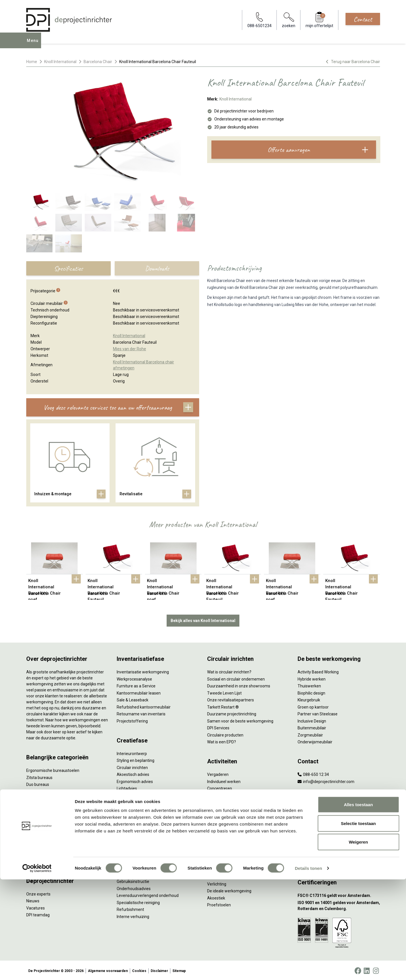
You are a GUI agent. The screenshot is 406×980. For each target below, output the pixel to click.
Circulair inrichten (132, 766)
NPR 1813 (216, 876)
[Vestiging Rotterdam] (339, 827)
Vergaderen (218, 773)
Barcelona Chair (98, 62)
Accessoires (37, 860)
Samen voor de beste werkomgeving (240, 720)
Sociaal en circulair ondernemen (236, 678)
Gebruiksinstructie (133, 880)
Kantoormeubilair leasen (139, 692)
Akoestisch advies (133, 773)
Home (32, 62)
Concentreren (220, 787)
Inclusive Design (312, 720)
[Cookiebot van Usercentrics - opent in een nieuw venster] (37, 969)
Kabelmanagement (134, 794)
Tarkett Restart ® (223, 706)
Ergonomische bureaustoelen (53, 769)
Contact (363, 19)
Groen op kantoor (313, 706)
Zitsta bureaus (39, 776)
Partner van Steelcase (318, 713)
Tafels (32, 832)
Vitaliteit (215, 848)
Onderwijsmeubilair (315, 741)
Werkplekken (38, 846)
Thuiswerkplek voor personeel (144, 834)
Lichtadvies (127, 787)
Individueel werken (224, 780)
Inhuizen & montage (135, 827)
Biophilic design (311, 692)
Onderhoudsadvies (134, 888)
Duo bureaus (38, 783)
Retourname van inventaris (141, 713)
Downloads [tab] (157, 268)
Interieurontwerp (132, 752)
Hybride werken (312, 678)
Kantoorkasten (40, 811)
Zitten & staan (220, 855)
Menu (34, 45)
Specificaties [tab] (68, 268)
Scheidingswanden (43, 818)
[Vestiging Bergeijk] (339, 841)
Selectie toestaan (358, 924)
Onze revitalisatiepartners (231, 699)
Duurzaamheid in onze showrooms (239, 685)
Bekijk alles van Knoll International (203, 619)
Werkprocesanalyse (134, 678)
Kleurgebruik (309, 699)
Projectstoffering (42, 790)
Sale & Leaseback (133, 699)
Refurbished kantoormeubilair (144, 706)
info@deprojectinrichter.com (326, 780)
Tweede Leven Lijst (224, 692)
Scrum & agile (220, 808)
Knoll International (60, 62)
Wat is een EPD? (222, 741)
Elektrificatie (37, 853)
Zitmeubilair (37, 804)
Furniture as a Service (136, 685)
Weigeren (358, 942)
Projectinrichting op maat (230, 815)
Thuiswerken (309, 685)
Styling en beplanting (136, 759)
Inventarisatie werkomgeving (143, 671)
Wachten (215, 794)
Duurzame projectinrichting (232, 713)
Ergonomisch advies (135, 780)
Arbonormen (219, 869)
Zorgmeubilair (310, 734)
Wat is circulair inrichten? (229, 671)
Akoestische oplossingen (49, 797)
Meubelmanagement (136, 848)
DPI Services (128, 841)
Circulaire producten (225, 734)
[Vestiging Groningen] (339, 855)
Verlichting (36, 839)
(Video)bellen (219, 801)
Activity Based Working (318, 671)
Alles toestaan (358, 905)
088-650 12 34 (313, 773)
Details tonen (308, 969)
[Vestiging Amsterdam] (339, 813)
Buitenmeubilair (312, 727)
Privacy (214, 862)
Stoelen (33, 825)
